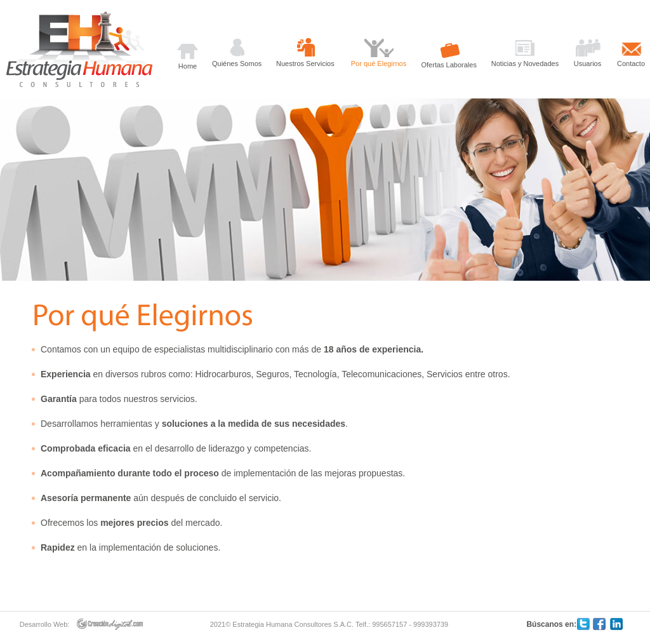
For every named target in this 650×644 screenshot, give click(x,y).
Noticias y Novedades (525, 64)
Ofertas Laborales (449, 65)
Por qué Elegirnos (379, 64)
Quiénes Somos (237, 64)
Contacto (631, 64)
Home (188, 66)
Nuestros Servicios (305, 64)
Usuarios (587, 64)
